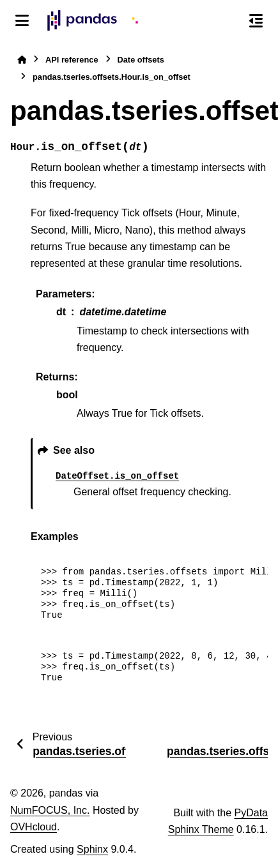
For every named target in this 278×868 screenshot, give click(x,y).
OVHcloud (34, 827)
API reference (72, 60)
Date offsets (141, 60)
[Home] (22, 60)
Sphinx (92, 849)
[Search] (229, 21)
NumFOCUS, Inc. (50, 810)
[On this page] (256, 20)
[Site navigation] (22, 20)
